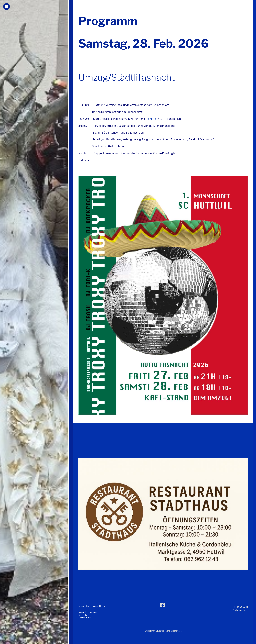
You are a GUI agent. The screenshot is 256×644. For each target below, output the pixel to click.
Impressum (241, 607)
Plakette (151, 119)
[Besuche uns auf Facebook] (163, 605)
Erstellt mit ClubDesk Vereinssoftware (163, 631)
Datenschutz (240, 610)
